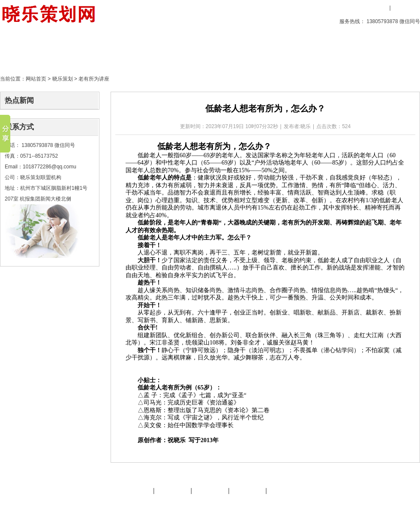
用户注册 (405, 8)
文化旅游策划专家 (168, 504)
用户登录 (375, 8)
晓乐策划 (121, 49)
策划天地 (170, 49)
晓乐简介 (135, 491)
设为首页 (314, 8)
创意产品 (72, 49)
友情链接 (210, 491)
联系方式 (19, 127)
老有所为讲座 (94, 79)
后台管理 (348, 504)
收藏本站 (348, 8)
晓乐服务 (173, 491)
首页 (24, 49)
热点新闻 (19, 100)
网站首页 (36, 79)
